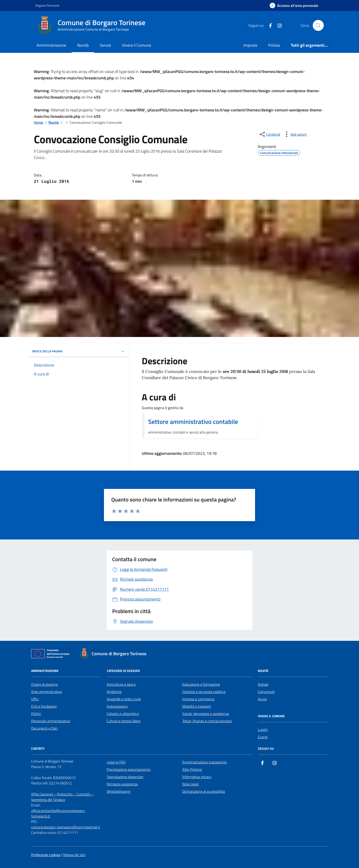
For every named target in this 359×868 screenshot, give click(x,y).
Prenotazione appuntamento (129, 769)
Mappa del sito (74, 855)
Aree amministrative (47, 692)
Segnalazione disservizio (125, 777)
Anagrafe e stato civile (124, 699)
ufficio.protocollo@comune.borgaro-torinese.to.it (58, 813)
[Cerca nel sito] (318, 25)
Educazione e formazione (201, 684)
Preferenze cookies (46, 855)
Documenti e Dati (44, 728)
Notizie (263, 684)
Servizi (105, 45)
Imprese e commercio (198, 699)
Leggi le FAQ (116, 762)
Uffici (35, 699)
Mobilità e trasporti (197, 706)
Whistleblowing (118, 791)
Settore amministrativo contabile (193, 422)
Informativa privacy (197, 777)
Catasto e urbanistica (123, 714)
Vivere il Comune (137, 45)
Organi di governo (45, 684)
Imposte (250, 45)
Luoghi (263, 730)
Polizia (274, 45)
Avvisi (262, 699)
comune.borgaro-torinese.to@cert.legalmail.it (66, 827)
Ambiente (114, 692)
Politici (36, 714)
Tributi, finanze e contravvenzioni (207, 721)
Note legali (190, 784)
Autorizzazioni (117, 706)
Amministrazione (51, 45)
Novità (83, 45)
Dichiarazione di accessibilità (204, 791)
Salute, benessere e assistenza (206, 714)
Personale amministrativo (51, 721)
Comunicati (266, 692)
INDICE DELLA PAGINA (79, 351)
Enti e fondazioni (44, 706)
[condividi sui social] (269, 134)
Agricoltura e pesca (121, 684)
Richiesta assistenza (122, 784)
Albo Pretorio (192, 769)
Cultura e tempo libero (124, 721)
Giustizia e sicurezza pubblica (204, 692)
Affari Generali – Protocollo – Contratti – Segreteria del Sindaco (62, 797)
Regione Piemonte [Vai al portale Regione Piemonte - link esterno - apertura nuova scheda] (47, 5)
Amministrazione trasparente (204, 762)
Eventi (263, 737)
